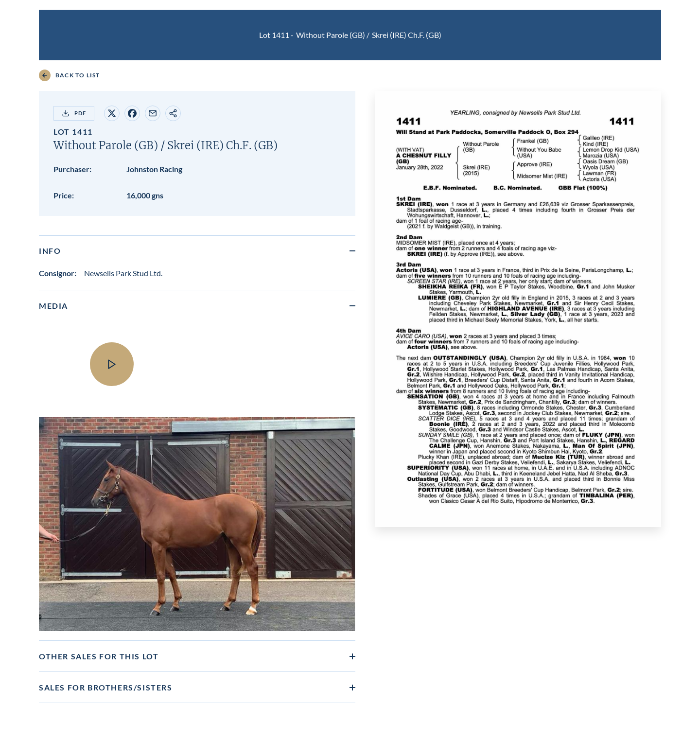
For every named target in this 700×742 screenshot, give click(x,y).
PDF (74, 113)
